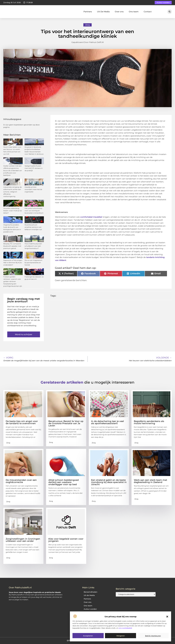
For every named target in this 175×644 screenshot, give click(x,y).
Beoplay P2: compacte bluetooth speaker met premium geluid (12, 246)
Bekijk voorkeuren (153, 636)
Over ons (119, 12)
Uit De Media (103, 12)
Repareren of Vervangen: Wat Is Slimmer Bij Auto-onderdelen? (13, 263)
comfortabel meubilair (91, 217)
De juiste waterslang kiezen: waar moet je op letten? (13, 211)
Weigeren (121, 636)
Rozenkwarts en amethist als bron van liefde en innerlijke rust (33, 227)
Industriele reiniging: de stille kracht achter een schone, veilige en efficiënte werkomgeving (12, 192)
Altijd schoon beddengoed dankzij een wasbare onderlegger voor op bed (64, 482)
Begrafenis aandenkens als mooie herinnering (149, 422)
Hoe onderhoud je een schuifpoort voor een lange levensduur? (33, 246)
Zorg (87, 25)
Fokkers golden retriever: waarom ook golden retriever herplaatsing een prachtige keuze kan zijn (13, 281)
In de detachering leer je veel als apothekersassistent (107, 422)
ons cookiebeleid (125, 628)
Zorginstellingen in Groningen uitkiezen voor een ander (23, 540)
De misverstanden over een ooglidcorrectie (21, 481)
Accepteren (88, 636)
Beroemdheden (91, 592)
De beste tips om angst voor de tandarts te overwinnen (22, 422)
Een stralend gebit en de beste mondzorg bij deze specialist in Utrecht (109, 482)
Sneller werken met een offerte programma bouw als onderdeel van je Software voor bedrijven (13, 171)
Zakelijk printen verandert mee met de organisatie (33, 189)
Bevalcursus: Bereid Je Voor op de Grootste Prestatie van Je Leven (66, 423)
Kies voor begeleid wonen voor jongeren (66, 540)
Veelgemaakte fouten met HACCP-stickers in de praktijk (34, 168)
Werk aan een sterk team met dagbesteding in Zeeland (150, 481)
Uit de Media (89, 595)
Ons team (134, 12)
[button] (167, 617)
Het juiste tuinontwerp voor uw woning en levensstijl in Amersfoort (34, 211)
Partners (88, 12)
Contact (148, 12)
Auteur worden (90, 609)
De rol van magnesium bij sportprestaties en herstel (33, 263)
